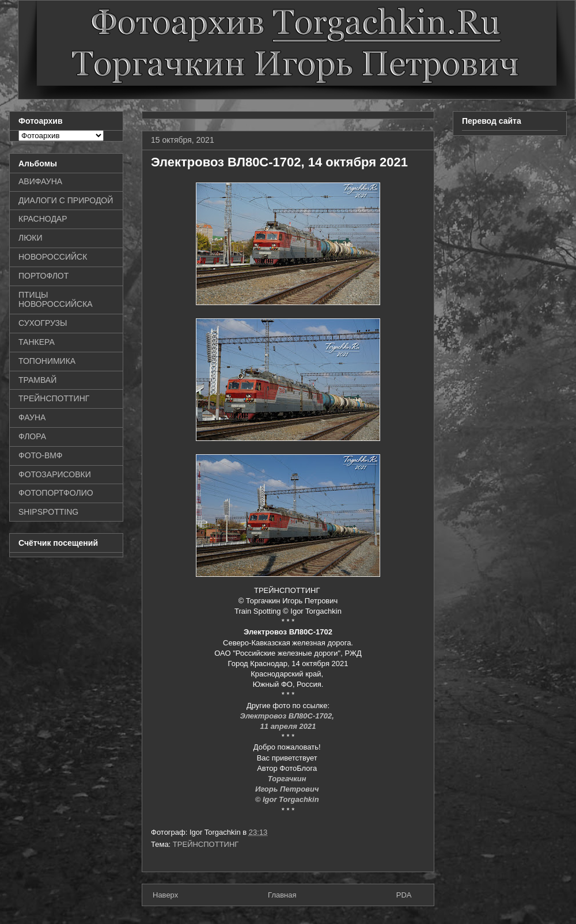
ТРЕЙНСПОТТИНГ (206, 844)
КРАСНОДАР (43, 219)
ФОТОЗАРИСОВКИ (55, 474)
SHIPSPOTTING (48, 512)
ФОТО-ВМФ (41, 455)
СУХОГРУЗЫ (43, 323)
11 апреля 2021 (288, 726)
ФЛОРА (32, 436)
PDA (404, 895)
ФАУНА (32, 417)
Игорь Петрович (288, 789)
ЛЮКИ (31, 238)
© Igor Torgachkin (288, 799)
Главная (282, 895)
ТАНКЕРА (37, 342)
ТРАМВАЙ (37, 380)
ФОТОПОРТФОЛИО (56, 493)
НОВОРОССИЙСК (53, 257)
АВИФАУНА (40, 181)
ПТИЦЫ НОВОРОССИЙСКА (56, 300)
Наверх (165, 895)
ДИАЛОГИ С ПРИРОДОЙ (66, 200)
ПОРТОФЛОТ (43, 276)
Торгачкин (288, 779)
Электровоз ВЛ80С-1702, (288, 716)
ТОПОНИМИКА (47, 361)
